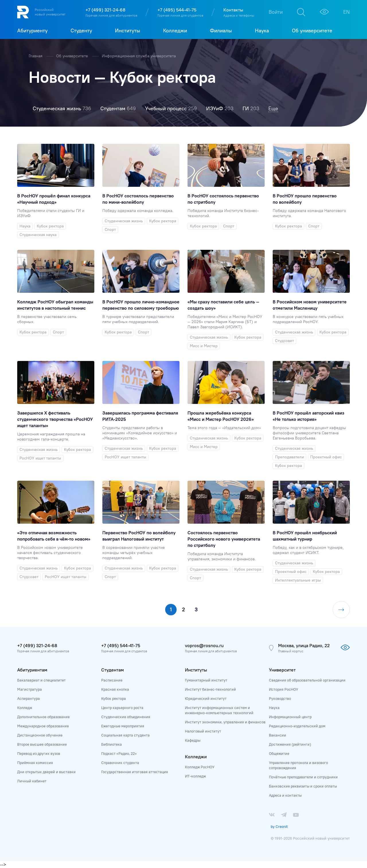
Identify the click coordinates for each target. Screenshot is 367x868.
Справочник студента (120, 763)
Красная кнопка (115, 689)
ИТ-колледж (195, 776)
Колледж (25, 708)
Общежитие (279, 753)
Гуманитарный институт (206, 680)
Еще (273, 108)
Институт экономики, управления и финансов (225, 722)
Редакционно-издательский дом (297, 726)
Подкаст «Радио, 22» (119, 753)
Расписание (112, 680)
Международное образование (43, 726)
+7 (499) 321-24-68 (105, 10)
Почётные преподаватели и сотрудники (303, 777)
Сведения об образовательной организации (307, 680)
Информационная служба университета (139, 56)
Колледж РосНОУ (200, 767)
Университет (282, 670)
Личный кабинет (32, 781)
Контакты (233, 10)
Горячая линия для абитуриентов (111, 15)
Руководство (280, 698)
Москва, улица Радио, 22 (304, 645)
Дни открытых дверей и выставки (46, 772)
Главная (36, 56)
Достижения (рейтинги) (290, 744)
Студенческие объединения (126, 717)
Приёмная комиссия (35, 763)
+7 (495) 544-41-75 (177, 10)
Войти (276, 12)
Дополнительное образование (43, 717)
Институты (196, 670)
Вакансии (278, 735)
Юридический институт (206, 698)
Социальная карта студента (125, 735)
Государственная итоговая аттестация (135, 772)
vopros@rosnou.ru (204, 645)
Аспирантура (29, 698)
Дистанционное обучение (40, 735)
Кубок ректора (114, 698)
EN (346, 12)
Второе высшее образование (42, 744)
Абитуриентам (32, 670)
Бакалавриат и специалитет (41, 680)
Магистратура (30, 689)
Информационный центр (290, 717)
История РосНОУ (284, 689)
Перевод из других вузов (39, 753)
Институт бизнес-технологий (210, 689)
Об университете (73, 56)
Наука (274, 708)
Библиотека (112, 744)
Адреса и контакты (285, 795)
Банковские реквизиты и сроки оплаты (303, 786)
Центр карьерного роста (122, 708)
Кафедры (193, 740)
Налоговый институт (203, 731)
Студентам (113, 670)
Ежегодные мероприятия (123, 726)
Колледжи (196, 757)
